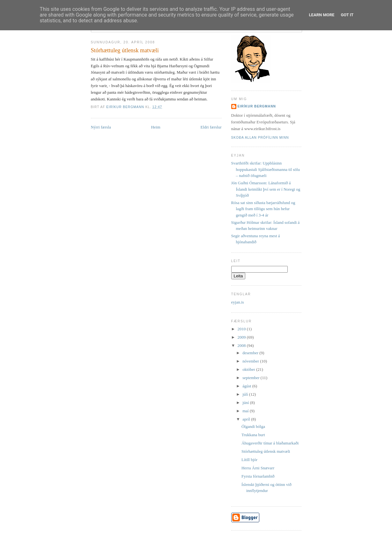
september (251, 378)
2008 (242, 345)
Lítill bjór (249, 460)
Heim (156, 127)
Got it (347, 15)
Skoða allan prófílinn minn (260, 138)
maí (246, 411)
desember (251, 353)
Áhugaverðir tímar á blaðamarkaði (270, 443)
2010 (242, 329)
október (249, 369)
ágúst (247, 386)
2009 (242, 337)
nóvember (251, 361)
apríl (247, 419)
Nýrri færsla (101, 127)
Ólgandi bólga (253, 426)
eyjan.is (238, 302)
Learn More (322, 15)
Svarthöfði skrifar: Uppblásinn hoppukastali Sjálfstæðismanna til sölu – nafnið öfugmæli (266, 169)
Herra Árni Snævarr (258, 468)
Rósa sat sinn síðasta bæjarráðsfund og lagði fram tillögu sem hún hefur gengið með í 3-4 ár (263, 209)
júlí (246, 394)
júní (246, 403)
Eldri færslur (211, 127)
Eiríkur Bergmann (257, 106)
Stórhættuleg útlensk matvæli (266, 451)
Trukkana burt (253, 435)
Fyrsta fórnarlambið (258, 476)
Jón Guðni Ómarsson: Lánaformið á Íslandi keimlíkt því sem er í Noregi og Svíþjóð (266, 189)
